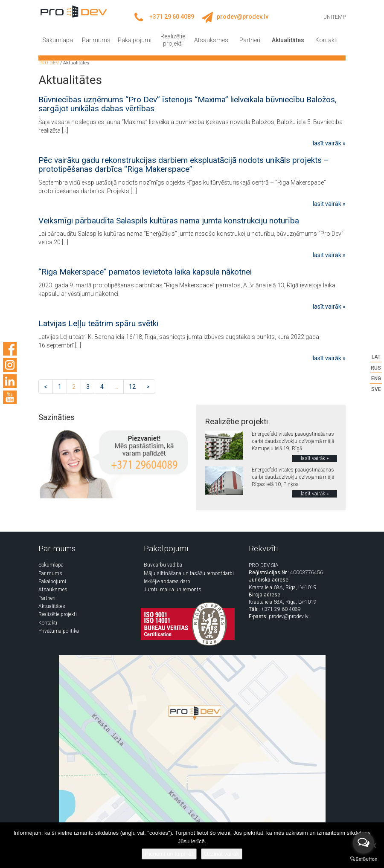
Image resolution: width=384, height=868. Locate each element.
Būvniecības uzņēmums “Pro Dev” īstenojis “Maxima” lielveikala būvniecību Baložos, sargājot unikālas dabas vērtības (188, 104)
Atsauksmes (211, 40)
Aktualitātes (288, 40)
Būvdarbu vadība (163, 565)
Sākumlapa (58, 40)
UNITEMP (335, 17)
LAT (376, 357)
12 (132, 387)
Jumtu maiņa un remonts (173, 590)
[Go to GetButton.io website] (364, 859)
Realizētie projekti (173, 40)
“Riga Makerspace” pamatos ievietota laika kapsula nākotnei (145, 272)
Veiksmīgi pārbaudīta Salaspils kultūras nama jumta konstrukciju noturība (169, 221)
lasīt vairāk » (329, 143)
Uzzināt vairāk (222, 854)
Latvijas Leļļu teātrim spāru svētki (98, 323)
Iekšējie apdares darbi (168, 582)
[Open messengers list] (364, 843)
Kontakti (326, 40)
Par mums (96, 40)
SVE (376, 389)
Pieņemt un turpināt (169, 854)
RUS (376, 367)
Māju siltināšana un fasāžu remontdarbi (189, 573)
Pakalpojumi (135, 40)
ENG (376, 378)
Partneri (250, 40)
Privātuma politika (59, 631)
